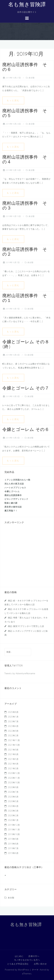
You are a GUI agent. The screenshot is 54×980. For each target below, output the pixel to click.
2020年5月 (13, 801)
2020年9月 (13, 787)
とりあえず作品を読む (18, 964)
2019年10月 (14, 834)
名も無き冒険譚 (27, 5)
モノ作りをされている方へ (27, 960)
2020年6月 (13, 797)
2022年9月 (13, 731)
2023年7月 (13, 721)
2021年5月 (13, 759)
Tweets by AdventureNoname (20, 673)
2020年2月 (13, 815)
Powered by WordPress (17, 970)
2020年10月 (14, 782)
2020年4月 (13, 806)
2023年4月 (13, 726)
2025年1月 (13, 717)
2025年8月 (13, 712)
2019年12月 (14, 825)
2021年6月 (13, 754)
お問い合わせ (40, 964)
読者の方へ (34, 956)
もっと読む (13, 100)
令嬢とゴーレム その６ (26, 430)
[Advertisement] (27, 555)
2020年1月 (13, 820)
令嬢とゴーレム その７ (26, 388)
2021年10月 (14, 745)
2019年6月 (13, 853)
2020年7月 (13, 792)
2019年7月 (13, 848)
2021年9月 (13, 750)
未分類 (32, 78)
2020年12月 (14, 773)
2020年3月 (13, 811)
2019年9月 (13, 839)
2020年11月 (14, 778)
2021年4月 (13, 764)
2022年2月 (13, 735)
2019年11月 (14, 829)
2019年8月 (13, 844)
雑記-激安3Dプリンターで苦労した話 (26, 626)
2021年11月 (14, 740)
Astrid (43, 970)
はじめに (19, 956)
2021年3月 (13, 768)
